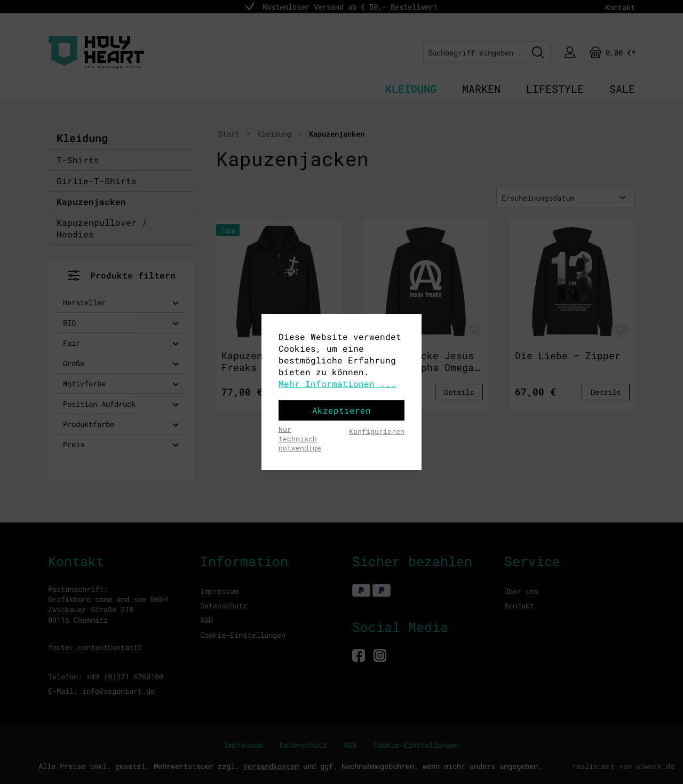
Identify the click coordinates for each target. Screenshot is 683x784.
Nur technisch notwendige (300, 438)
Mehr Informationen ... (337, 383)
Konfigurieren (377, 431)
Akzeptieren (341, 410)
